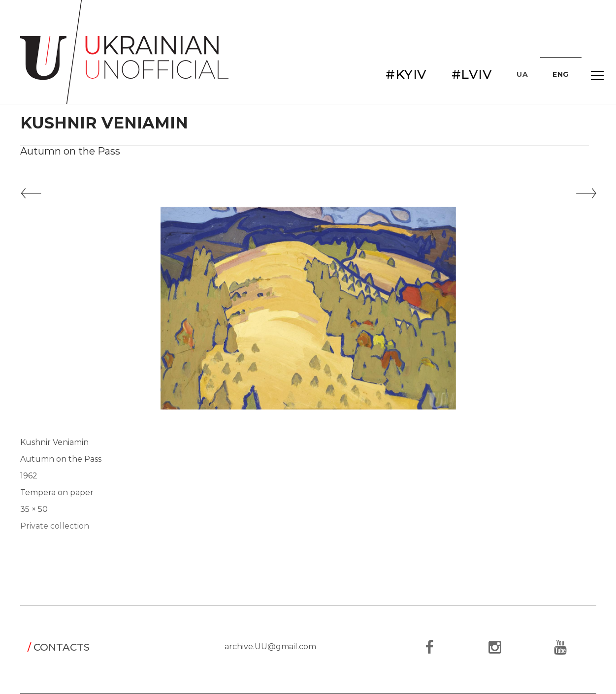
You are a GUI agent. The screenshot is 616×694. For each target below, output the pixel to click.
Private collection (55, 526)
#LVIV (472, 74)
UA (522, 74)
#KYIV (406, 74)
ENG (561, 74)
